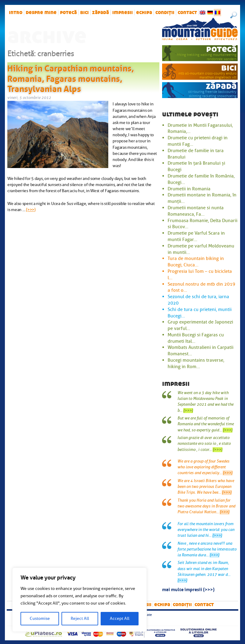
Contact (187, 13)
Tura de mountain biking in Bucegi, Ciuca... (196, 262)
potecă (68, 13)
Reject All (80, 618)
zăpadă (100, 13)
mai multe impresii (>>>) (188, 589)
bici (84, 13)
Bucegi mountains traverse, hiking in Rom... (196, 363)
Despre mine (41, 13)
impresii (123, 13)
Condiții (165, 13)
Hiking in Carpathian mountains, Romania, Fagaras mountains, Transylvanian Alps (71, 77)
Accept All (120, 618)
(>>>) (31, 210)
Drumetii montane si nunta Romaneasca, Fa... (196, 211)
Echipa (144, 13)
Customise (40, 618)
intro (16, 13)
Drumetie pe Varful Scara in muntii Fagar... (196, 236)
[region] (80, 600)
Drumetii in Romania (189, 189)
